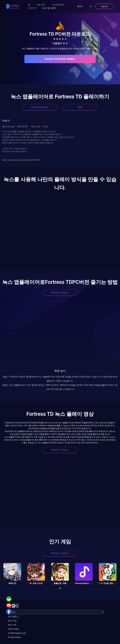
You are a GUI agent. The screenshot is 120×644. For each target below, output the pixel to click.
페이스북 (12, 625)
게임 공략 (41, 5)
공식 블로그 (13, 617)
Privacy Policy (14, 637)
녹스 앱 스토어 (49, 8)
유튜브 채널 (13, 629)
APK (80, 107)
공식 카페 (12, 621)
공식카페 (32, 8)
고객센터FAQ (58, 5)
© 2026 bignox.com (17, 633)
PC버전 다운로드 (40, 107)
